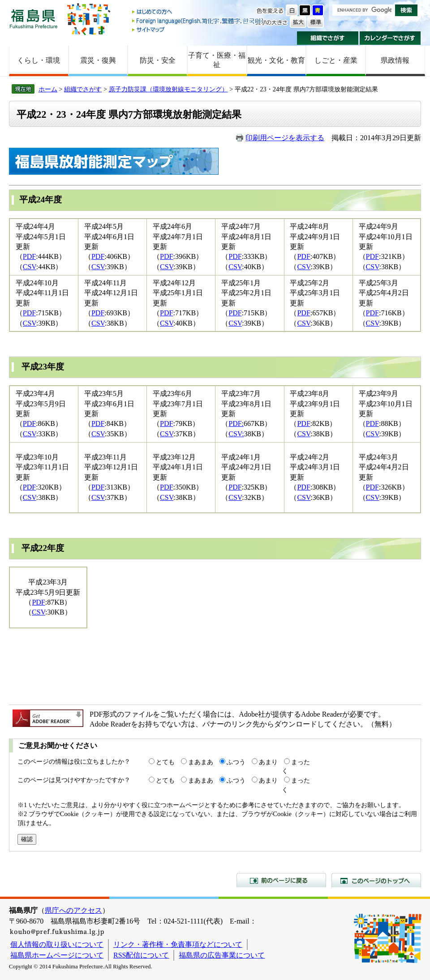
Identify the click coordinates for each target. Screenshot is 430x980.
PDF (29, 256)
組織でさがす (328, 38)
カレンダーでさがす (390, 38)
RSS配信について (141, 955)
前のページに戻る (281, 880)
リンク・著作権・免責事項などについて (178, 944)
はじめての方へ (198, 12)
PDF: (236, 423)
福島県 (34, 19)
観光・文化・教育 (276, 60)
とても (165, 762)
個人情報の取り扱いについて (57, 944)
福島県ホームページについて (57, 955)
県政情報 (395, 60)
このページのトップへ (376, 880)
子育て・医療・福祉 (217, 60)
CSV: (236, 434)
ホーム (48, 89)
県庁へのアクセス (73, 910)
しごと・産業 (336, 60)
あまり (268, 762)
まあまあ (201, 762)
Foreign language (198, 21)
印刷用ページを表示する (285, 138)
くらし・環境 (39, 60)
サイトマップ (198, 29)
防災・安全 (158, 60)
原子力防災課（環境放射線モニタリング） (168, 89)
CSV (30, 267)
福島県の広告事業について (222, 955)
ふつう (236, 762)
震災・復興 (98, 60)
